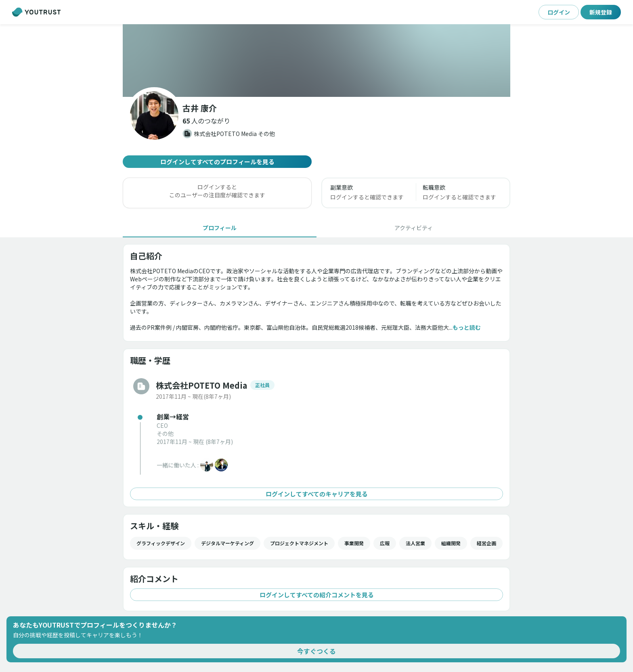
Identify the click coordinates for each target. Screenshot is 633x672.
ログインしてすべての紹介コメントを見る (316, 595)
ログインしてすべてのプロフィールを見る (217, 162)
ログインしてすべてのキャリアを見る (316, 494)
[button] (206, 121)
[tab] (220, 228)
